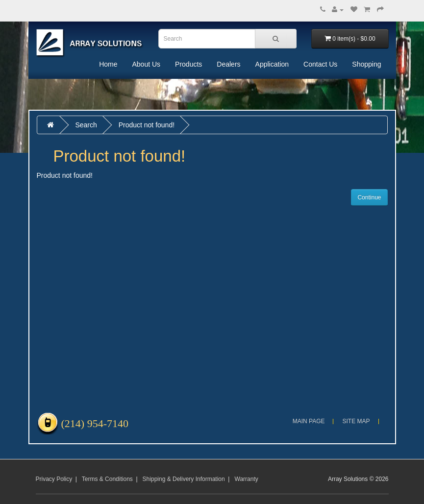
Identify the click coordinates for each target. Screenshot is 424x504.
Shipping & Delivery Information (184, 479)
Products (188, 64)
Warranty (247, 479)
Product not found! (147, 125)
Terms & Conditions (107, 479)
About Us (146, 64)
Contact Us (320, 64)
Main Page (309, 421)
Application (272, 64)
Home (108, 64)
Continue (369, 197)
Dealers (228, 64)
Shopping (366, 64)
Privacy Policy (54, 479)
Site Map (356, 421)
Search (86, 125)
